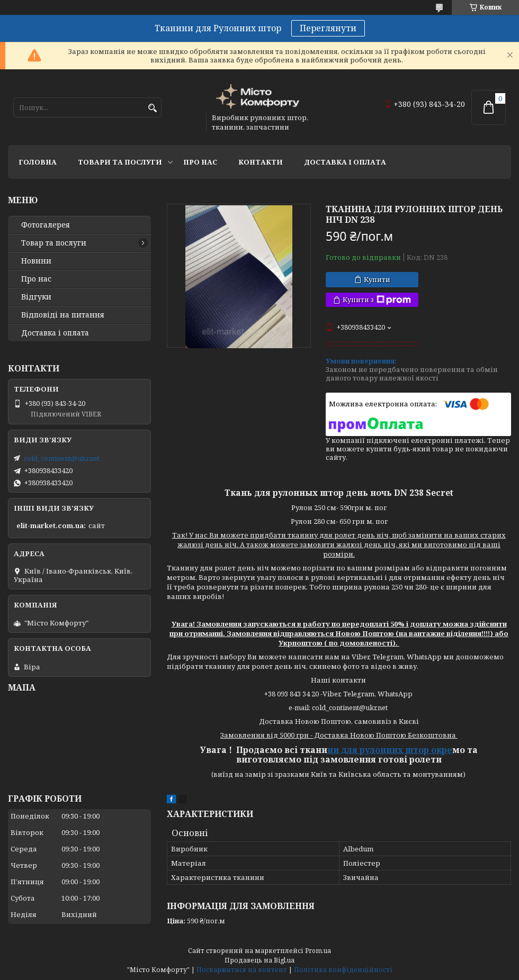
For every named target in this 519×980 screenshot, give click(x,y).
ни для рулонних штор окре (390, 750)
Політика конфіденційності (343, 970)
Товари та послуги (120, 162)
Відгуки (36, 297)
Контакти (261, 162)
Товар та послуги (54, 243)
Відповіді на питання (63, 315)
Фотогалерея (46, 225)
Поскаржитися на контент (242, 970)
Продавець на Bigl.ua (259, 960)
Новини (36, 261)
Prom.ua (318, 951)
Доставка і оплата (345, 162)
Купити (377, 279)
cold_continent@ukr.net (62, 458)
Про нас (200, 162)
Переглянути (328, 28)
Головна (38, 162)
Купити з (377, 300)
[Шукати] (152, 108)
